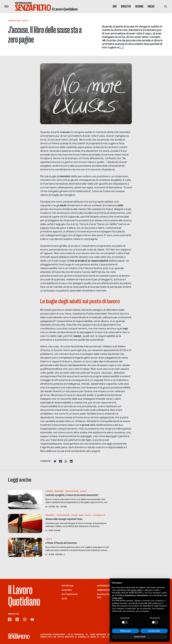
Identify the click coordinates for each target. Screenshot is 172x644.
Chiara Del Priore (58, 507)
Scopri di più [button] (140, 639)
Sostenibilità (99, 515)
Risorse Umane (77, 515)
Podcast (151, 6)
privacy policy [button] (137, 593)
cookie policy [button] (117, 601)
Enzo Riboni (55, 530)
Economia (49, 491)
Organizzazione (72, 491)
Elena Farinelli (57, 554)
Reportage (68, 586)
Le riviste (67, 590)
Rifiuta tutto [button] (126, 634)
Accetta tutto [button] (154, 634)
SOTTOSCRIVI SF (70, 594)
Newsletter (126, 6)
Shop (115, 6)
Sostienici (139, 6)
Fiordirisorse (104, 586)
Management (59, 491)
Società (25, 21)
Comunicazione (14, 21)
